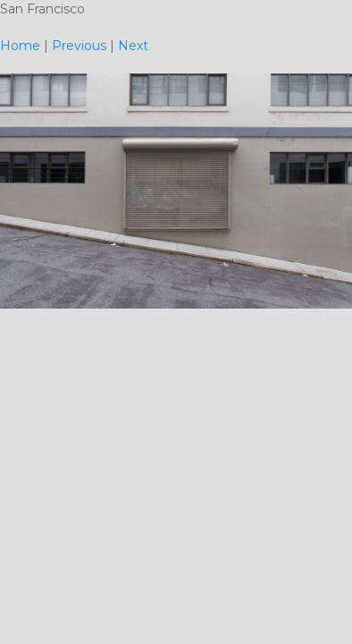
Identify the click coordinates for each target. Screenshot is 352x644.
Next (133, 46)
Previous (79, 46)
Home (20, 46)
